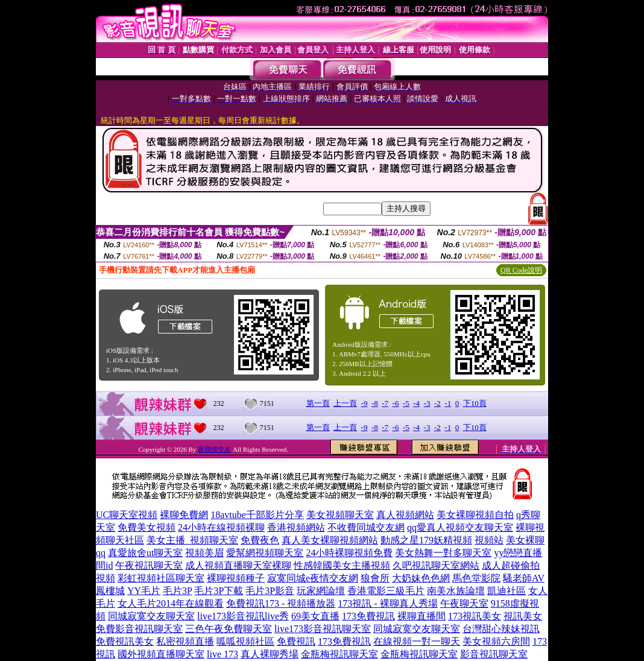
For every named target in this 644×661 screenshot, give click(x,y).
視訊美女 (523, 616)
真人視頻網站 (405, 515)
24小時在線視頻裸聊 (221, 527)
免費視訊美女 (125, 641)
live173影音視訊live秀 (243, 616)
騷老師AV (524, 578)
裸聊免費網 (184, 515)
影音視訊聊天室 (494, 654)
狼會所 (375, 578)
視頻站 (489, 540)
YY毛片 (144, 591)
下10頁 (475, 403)
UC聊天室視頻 (127, 515)
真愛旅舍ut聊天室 (145, 553)
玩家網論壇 (321, 591)
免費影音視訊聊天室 (139, 629)
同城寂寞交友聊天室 (151, 616)
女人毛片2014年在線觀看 (171, 603)
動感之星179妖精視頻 (426, 540)
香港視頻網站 (296, 527)
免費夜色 (260, 540)
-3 (427, 403)
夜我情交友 (214, 449)
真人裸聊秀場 (270, 654)
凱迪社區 (507, 591)
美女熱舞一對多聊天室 (443, 553)
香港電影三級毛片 (386, 591)
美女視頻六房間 (496, 641)
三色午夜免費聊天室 (229, 629)
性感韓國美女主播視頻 (342, 565)
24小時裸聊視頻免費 (349, 553)
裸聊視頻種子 (236, 578)
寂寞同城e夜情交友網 (313, 578)
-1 (448, 403)
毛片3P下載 (219, 591)
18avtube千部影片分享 (257, 515)
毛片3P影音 (270, 591)
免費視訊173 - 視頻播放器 (281, 603)
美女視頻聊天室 (340, 515)
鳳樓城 (110, 591)
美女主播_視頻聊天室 (192, 540)
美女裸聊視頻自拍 (475, 515)
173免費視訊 (368, 616)
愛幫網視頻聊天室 (265, 553)
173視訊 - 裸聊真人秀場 (387, 603)
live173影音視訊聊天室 (323, 629)
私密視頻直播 (185, 641)
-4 (416, 403)
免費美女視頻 (147, 527)
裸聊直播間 (421, 616)
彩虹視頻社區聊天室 (161, 578)
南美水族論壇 (456, 591)
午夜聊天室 (464, 603)
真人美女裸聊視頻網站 (330, 540)
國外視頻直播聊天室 (161, 654)
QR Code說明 (521, 270)
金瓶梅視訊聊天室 (339, 654)
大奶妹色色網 (421, 578)
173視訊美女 (475, 616)
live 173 (223, 654)
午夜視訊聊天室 (149, 565)
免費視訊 (296, 641)
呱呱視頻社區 (245, 641)
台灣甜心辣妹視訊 (501, 629)
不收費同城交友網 (366, 527)
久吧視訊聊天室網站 (436, 565)
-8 (375, 403)
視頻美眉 (204, 553)
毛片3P (177, 591)
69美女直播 (315, 616)
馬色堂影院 (476, 578)
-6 (396, 403)
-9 (365, 403)
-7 (385, 403)
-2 (437, 403)
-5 (406, 403)
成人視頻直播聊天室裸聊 (238, 565)
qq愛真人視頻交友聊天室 (460, 527)
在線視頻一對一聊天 (417, 641)
